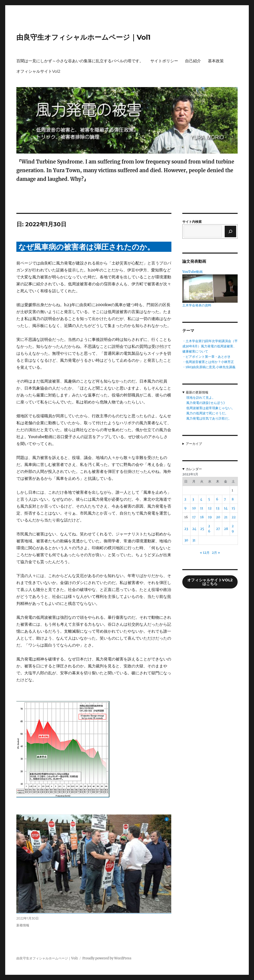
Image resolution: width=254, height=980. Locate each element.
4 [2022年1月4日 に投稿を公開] (201, 499)
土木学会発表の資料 (197, 305)
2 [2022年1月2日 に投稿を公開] (185, 499)
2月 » (216, 553)
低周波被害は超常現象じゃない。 (210, 408)
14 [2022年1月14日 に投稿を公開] (226, 508)
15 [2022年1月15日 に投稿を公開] (233, 508)
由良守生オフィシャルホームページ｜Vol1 (83, 37)
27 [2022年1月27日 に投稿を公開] (218, 529)
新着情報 (23, 925)
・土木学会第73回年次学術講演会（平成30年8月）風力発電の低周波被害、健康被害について (210, 346)
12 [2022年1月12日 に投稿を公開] (210, 508)
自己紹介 (193, 61)
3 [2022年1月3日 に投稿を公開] (193, 499)
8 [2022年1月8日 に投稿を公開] (233, 499)
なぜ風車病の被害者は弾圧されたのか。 (86, 247)
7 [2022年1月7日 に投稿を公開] (225, 499)
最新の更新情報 (197, 392)
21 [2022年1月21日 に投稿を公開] (226, 517)
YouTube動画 (192, 272)
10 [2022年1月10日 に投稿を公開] (194, 508)
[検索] (230, 231)
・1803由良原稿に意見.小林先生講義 (209, 367)
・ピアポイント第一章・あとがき (206, 357)
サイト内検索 (192, 222)
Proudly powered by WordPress (107, 958)
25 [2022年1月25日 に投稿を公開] (202, 529)
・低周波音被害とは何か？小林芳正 (208, 362)
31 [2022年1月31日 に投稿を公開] (194, 540)
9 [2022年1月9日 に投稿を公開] (185, 508)
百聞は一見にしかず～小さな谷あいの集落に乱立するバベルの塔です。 (80, 61)
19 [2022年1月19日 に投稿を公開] (210, 517)
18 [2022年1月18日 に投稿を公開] (202, 517)
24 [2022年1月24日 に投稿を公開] (194, 529)
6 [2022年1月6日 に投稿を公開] (217, 499)
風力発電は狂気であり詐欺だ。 (209, 418)
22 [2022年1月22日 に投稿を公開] (234, 517)
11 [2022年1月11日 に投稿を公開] (202, 508)
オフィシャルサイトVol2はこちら (210, 582)
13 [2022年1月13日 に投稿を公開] (218, 508)
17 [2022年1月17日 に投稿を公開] (194, 517)
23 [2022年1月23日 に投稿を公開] (186, 529)
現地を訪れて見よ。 (201, 398)
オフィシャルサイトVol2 (38, 71)
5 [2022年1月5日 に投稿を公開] (209, 499)
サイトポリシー (164, 61)
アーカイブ (194, 444)
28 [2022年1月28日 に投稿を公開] (226, 529)
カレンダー (194, 469)
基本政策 (216, 61)
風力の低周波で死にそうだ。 (207, 413)
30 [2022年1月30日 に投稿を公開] (186, 540)
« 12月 (205, 553)
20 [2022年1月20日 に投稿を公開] (218, 517)
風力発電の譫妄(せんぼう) (206, 403)
